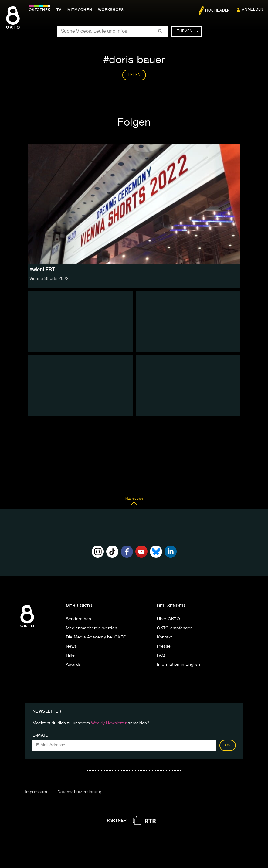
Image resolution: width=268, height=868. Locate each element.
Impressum (36, 792)
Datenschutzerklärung (79, 792)
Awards (73, 665)
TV (59, 10)
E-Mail (40, 735)
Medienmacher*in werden (92, 628)
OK (228, 745)
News (71, 646)
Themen (188, 31)
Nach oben (134, 503)
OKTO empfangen (175, 628)
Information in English (179, 665)
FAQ (161, 655)
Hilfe (70, 655)
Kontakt (165, 637)
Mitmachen (80, 10)
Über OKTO (168, 619)
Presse (164, 646)
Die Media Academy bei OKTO (96, 637)
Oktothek (40, 10)
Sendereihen (79, 619)
